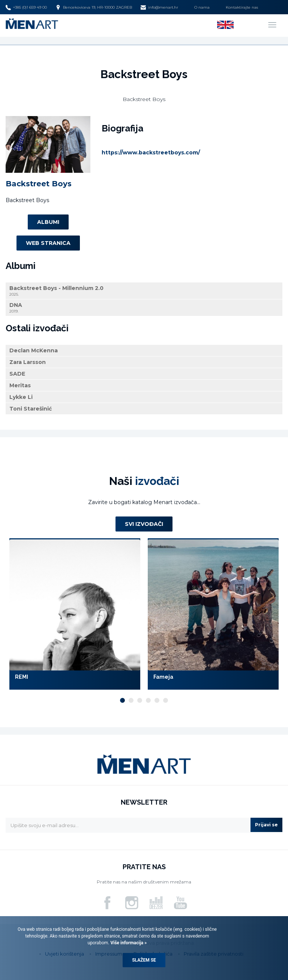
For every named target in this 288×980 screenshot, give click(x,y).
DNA (144, 308)
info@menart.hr (159, 8)
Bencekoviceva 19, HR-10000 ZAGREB (94, 8)
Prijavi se (266, 825)
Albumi (48, 222)
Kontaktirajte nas (242, 7)
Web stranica (48, 243)
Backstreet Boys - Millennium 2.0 (144, 291)
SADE (17, 374)
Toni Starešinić (31, 409)
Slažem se (144, 960)
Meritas (20, 385)
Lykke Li (21, 397)
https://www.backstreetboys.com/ (151, 153)
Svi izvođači (144, 524)
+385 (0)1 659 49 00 (26, 8)
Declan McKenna (34, 350)
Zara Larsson (28, 362)
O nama (202, 7)
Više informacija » (128, 943)
